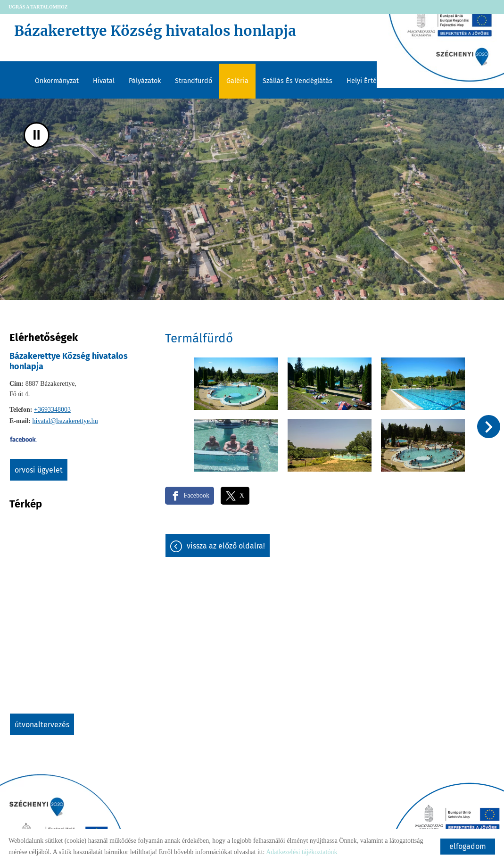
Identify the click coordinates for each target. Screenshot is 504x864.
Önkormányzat (57, 81)
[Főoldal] (238, 33)
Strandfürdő (194, 81)
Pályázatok (145, 81)
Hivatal (104, 81)
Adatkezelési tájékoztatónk (302, 852)
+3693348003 (52, 410)
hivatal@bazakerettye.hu (65, 421)
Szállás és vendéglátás (297, 81)
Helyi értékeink (370, 81)
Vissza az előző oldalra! (226, 546)
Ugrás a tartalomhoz (38, 7)
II (37, 135)
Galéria (237, 81)
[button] (489, 427)
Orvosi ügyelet (39, 470)
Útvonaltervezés (42, 725)
